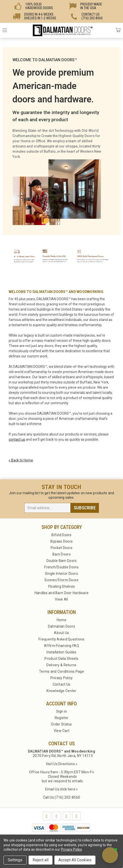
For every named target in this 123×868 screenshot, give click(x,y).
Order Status (61, 724)
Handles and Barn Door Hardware (61, 593)
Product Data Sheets (61, 659)
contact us (17, 439)
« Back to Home (21, 460)
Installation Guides (61, 652)
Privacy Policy (62, 678)
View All (61, 599)
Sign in (62, 711)
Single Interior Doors (61, 574)
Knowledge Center (61, 691)
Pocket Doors (61, 548)
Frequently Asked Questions (61, 639)
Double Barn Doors (62, 561)
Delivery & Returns (61, 665)
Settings (15, 860)
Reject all (41, 860)
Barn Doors (61, 554)
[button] (110, 855)
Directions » (68, 764)
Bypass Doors (61, 541)
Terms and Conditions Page (61, 671)
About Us (61, 633)
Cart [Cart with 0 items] (118, 30)
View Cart (62, 731)
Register (61, 718)
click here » (69, 789)
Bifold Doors (61, 535)
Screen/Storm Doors (61, 580)
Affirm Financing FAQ (61, 646)
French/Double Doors (61, 567)
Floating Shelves (61, 586)
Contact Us (62, 684)
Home (61, 620)
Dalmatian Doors (61, 626)
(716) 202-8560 (67, 797)
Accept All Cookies (75, 860)
